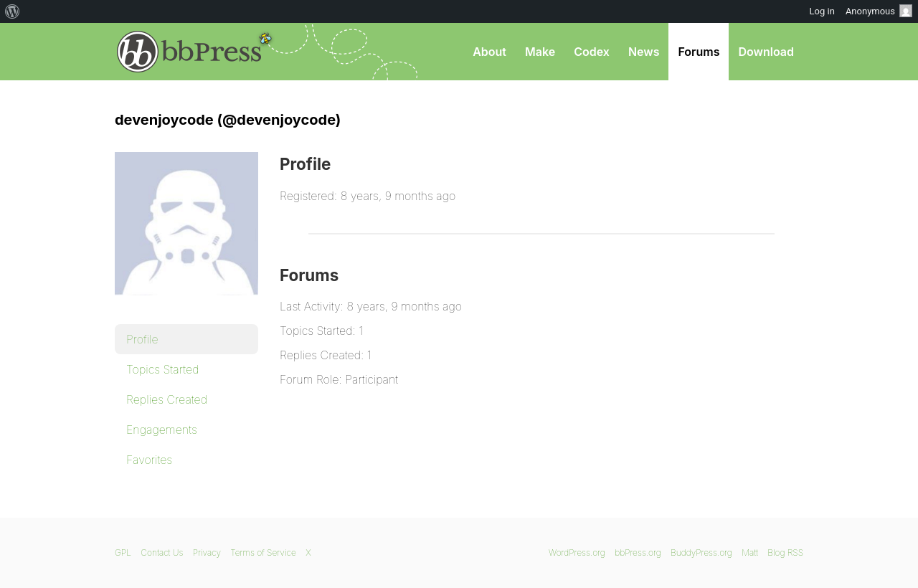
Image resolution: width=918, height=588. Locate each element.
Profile (142, 339)
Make (540, 52)
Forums (699, 52)
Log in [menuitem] (822, 11)
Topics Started (162, 369)
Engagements (162, 430)
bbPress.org (189, 52)
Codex (592, 52)
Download (766, 52)
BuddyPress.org (701, 553)
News (644, 52)
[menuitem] (13, 11)
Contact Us (162, 553)
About (489, 52)
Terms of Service (263, 553)
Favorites (149, 460)
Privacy (207, 553)
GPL (123, 553)
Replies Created (167, 399)
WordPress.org (577, 553)
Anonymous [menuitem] (879, 11)
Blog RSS (785, 553)
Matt (750, 553)
